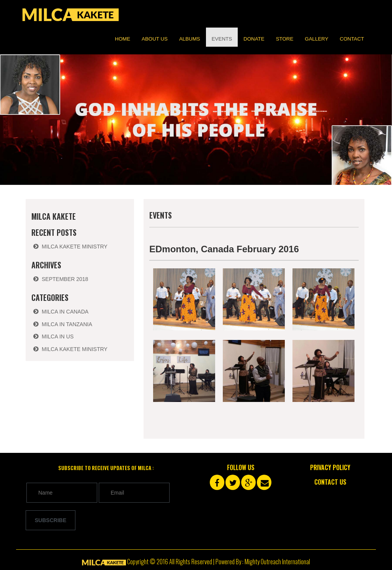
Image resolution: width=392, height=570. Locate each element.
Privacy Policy (330, 467)
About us (155, 39)
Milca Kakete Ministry (75, 247)
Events (222, 39)
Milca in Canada (65, 312)
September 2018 (65, 279)
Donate (254, 39)
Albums (190, 39)
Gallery (316, 39)
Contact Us (330, 482)
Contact (352, 39)
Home (122, 39)
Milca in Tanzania (67, 324)
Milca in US (58, 336)
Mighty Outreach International (277, 562)
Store (285, 39)
